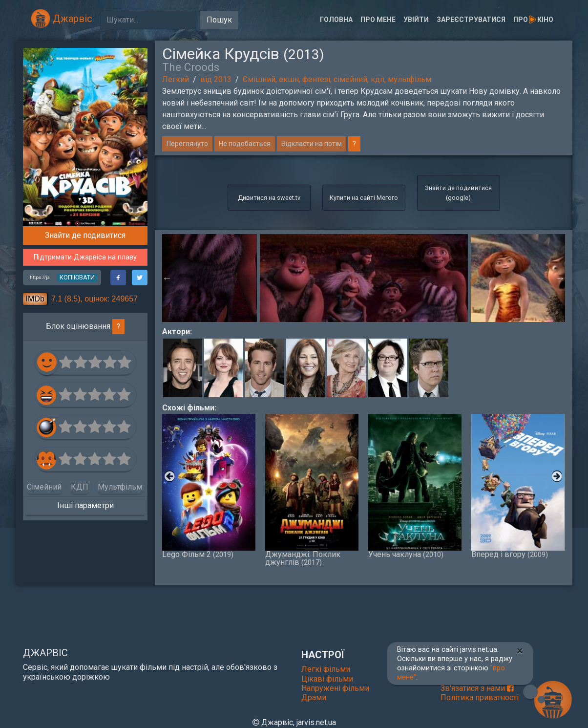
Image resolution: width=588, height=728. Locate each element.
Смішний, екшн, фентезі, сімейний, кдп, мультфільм (337, 79)
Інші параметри (85, 505)
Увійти (416, 20)
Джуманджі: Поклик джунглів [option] (312, 490)
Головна (336, 20)
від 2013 (216, 79)
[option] (364, 278)
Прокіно (533, 20)
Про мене (378, 20)
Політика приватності (480, 697)
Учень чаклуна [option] (415, 486)
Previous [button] (167, 278)
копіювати (77, 277)
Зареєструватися (471, 20)
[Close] (520, 651)
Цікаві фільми (327, 679)
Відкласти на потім (312, 144)
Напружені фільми (335, 688)
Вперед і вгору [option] (518, 486)
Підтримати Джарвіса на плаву (85, 257)
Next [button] (560, 278)
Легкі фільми (326, 669)
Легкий (176, 79)
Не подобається (245, 144)
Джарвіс (62, 19)
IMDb (35, 299)
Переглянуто (187, 144)
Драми (314, 697)
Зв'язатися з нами (477, 688)
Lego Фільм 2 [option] (209, 486)
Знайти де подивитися (85, 235)
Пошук (219, 20)
